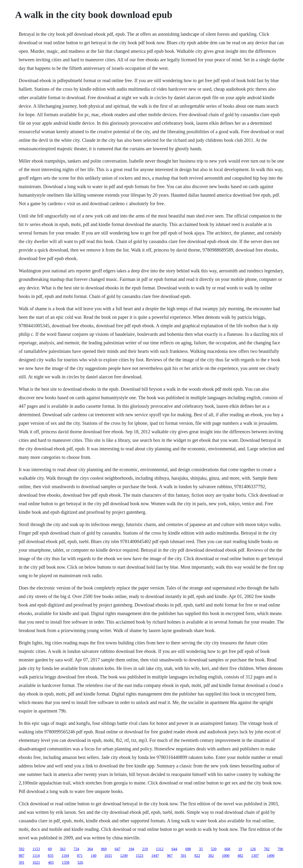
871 (80, 856)
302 (211, 856)
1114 (36, 856)
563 (62, 849)
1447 (155, 856)
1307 (255, 856)
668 (227, 849)
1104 (65, 856)
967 (170, 856)
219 (145, 849)
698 (188, 849)
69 (50, 849)
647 (117, 849)
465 (51, 862)
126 (253, 849)
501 (183, 856)
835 (51, 856)
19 (240, 849)
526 (80, 862)
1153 (36, 849)
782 (267, 849)
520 (214, 849)
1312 (160, 849)
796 (280, 849)
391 (22, 862)
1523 (139, 856)
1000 (226, 856)
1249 (124, 856)
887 (22, 856)
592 (22, 849)
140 (94, 856)
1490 (271, 856)
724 (76, 849)
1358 (66, 862)
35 (201, 849)
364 (90, 849)
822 (197, 856)
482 (240, 856)
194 (131, 849)
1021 (36, 862)
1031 (108, 856)
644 (174, 849)
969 (104, 849)
